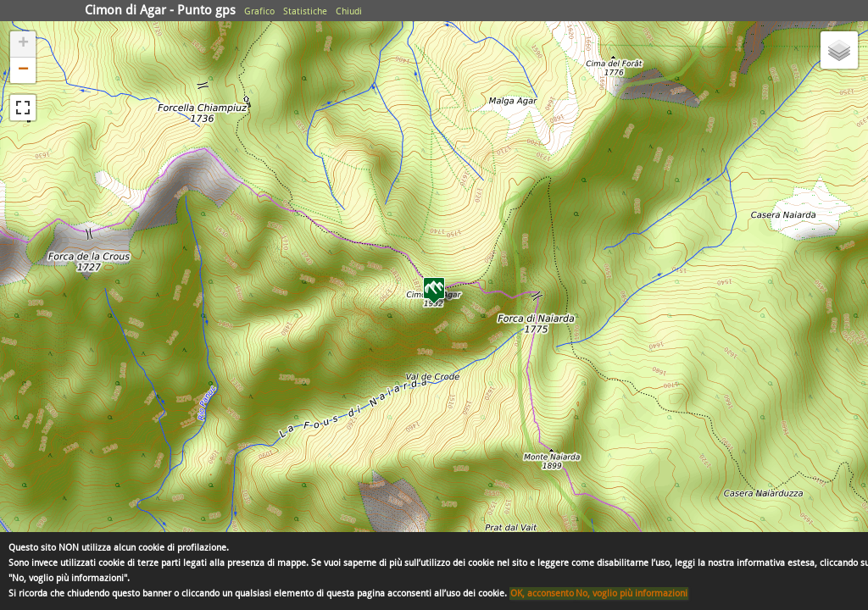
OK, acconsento (542, 593)
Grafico (259, 11)
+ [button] (23, 44)
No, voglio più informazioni (632, 593)
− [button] (23, 70)
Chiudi (349, 11)
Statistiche (305, 11)
